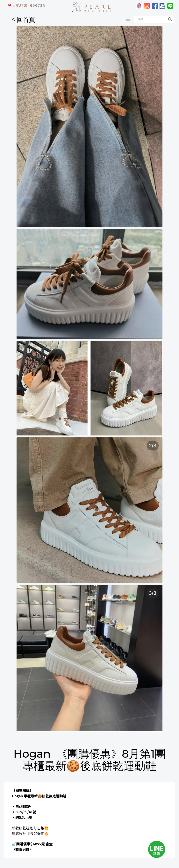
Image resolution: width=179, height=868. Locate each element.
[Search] (150, 19)
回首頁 (23, 20)
